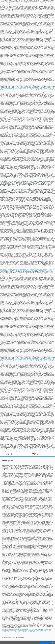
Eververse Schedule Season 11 (20, 89)
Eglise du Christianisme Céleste (44, 454)
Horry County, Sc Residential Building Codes (35, 629)
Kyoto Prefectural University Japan (13, 90)
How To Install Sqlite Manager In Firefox (34, 89)
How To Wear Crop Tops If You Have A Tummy (42, 631)
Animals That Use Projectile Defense (23, 87)
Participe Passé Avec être (35, 87)
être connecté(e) (9, 638)
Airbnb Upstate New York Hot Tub (26, 90)
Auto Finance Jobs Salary (47, 90)
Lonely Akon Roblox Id (37, 90)
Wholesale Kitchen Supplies (8, 89)
